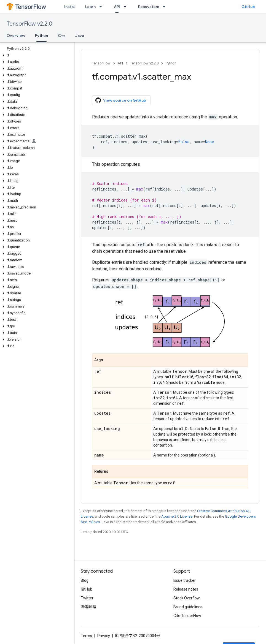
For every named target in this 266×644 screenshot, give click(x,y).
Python (171, 63)
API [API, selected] (117, 7)
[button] (36, 55)
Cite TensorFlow (187, 616)
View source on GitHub (121, 100)
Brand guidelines (188, 607)
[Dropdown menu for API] (127, 7)
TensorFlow (101, 63)
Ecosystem (149, 7)
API (120, 63)
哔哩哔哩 (88, 607)
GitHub (248, 7)
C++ (62, 36)
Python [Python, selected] (41, 36)
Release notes (186, 589)
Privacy (104, 636)
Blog (85, 580)
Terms (86, 636)
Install (70, 7)
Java (80, 36)
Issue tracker (185, 580)
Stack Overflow (187, 598)
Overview (16, 36)
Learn (90, 7)
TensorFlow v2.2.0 (29, 24)
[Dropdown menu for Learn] (102, 7)
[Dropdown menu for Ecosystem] (166, 7)
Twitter (87, 598)
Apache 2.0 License (177, 516)
